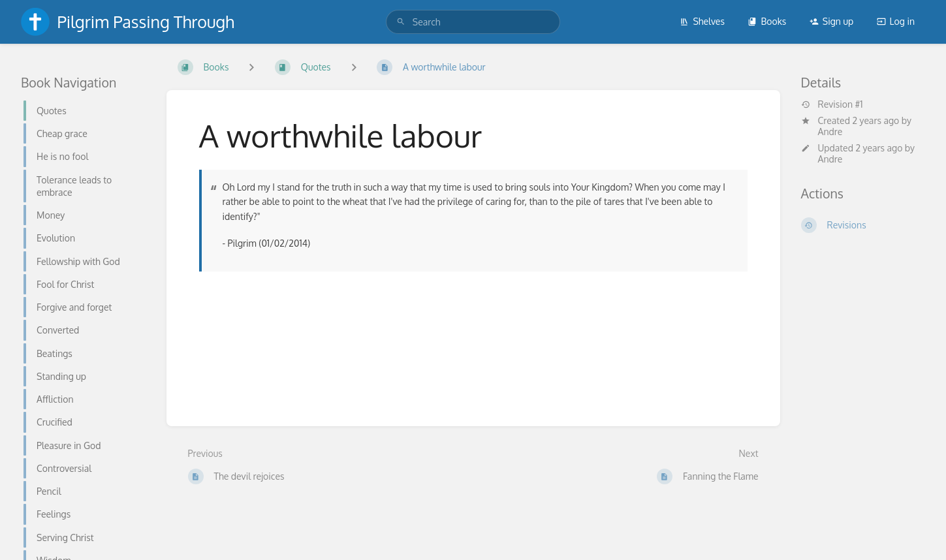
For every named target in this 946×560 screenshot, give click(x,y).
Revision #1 (832, 104)
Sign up (831, 21)
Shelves (702, 21)
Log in (896, 21)
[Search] (401, 22)
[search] (473, 22)
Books (767, 21)
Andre (830, 132)
